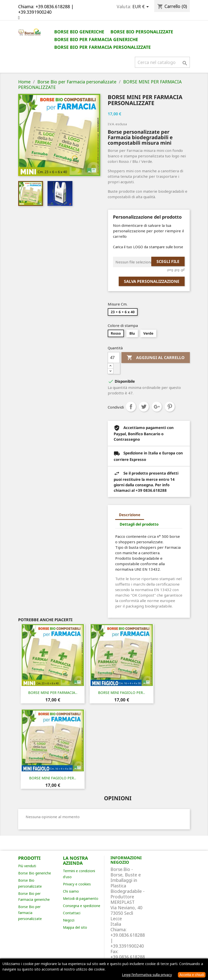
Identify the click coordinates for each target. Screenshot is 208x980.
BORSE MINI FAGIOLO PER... (122, 693)
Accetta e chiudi (192, 975)
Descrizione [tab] (130, 515)
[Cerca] (162, 62)
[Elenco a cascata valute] (141, 7)
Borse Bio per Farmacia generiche (96, 39)
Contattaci (72, 913)
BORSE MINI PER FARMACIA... (53, 693)
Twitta (144, 407)
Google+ (157, 407)
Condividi (131, 407)
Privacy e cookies (77, 884)
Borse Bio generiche (79, 32)
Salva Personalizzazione (152, 281)
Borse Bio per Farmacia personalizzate (103, 47)
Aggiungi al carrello (156, 358)
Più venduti (27, 866)
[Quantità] (114, 358)
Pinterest (170, 407)
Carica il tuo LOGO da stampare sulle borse (148, 247)
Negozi (69, 920)
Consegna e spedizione (82, 906)
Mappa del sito (75, 927)
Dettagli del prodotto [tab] (139, 524)
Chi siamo (71, 891)
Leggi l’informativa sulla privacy (147, 975)
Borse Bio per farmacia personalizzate (30, 913)
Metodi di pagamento (81, 898)
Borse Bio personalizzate (142, 32)
